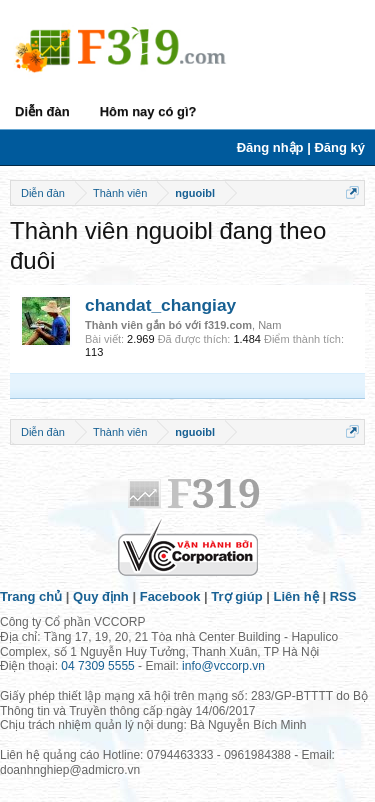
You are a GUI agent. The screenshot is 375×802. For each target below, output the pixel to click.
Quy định (101, 596)
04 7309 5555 (97, 666)
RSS (343, 596)
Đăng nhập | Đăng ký (301, 147)
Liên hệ (296, 596)
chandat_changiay (160, 305)
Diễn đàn (42, 111)
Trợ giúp (236, 596)
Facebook (170, 596)
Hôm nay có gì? (148, 111)
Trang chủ (31, 596)
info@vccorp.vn (223, 666)
